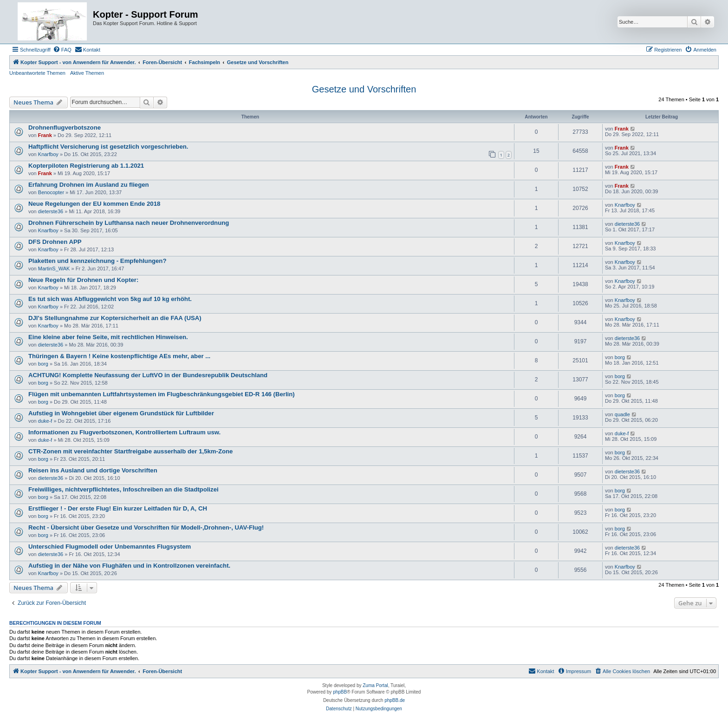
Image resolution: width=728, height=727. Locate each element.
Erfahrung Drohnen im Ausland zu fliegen (89, 185)
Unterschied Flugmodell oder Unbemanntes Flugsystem (110, 547)
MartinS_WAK (54, 269)
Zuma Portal (375, 685)
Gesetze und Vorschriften (364, 89)
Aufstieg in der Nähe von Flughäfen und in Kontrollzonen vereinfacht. (129, 566)
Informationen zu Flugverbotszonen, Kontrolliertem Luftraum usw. (124, 432)
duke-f (45, 421)
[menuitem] (62, 50)
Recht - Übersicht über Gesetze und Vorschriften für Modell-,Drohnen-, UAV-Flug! (146, 527)
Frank (45, 135)
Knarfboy (48, 154)
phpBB (340, 692)
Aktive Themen (87, 73)
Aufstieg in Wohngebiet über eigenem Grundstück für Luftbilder (121, 413)
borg (43, 364)
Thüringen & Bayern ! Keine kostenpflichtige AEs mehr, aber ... (119, 356)
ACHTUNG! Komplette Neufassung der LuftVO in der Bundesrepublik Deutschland (148, 375)
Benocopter (51, 192)
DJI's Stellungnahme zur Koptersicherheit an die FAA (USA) (115, 318)
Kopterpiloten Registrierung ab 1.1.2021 (86, 166)
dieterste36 (51, 211)
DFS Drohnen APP (55, 242)
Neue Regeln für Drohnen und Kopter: (83, 280)
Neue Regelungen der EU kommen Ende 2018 (94, 204)
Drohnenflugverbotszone (65, 128)
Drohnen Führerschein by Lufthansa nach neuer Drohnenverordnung (129, 223)
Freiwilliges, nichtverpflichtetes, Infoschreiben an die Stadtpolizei (123, 489)
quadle (622, 414)
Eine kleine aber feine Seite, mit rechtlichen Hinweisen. (108, 337)
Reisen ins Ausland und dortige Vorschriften (93, 470)
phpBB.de (395, 700)
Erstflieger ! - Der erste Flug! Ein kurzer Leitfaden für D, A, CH (118, 508)
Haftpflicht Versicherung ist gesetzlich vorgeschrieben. (108, 147)
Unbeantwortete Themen (37, 73)
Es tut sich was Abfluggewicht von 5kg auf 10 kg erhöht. (110, 299)
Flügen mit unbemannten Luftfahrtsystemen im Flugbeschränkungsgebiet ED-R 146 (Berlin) (162, 394)
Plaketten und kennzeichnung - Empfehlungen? (97, 261)
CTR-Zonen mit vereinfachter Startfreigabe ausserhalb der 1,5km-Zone (130, 451)
